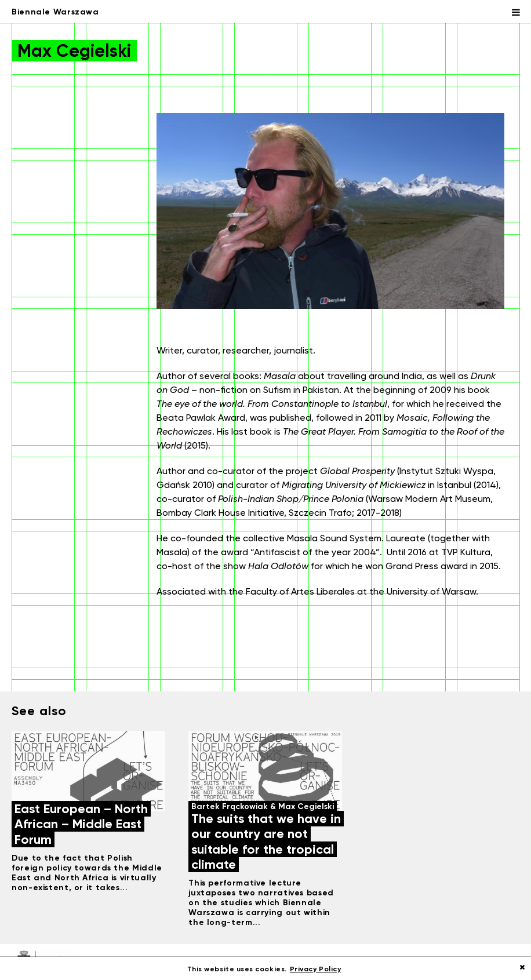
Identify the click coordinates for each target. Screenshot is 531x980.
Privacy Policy (316, 969)
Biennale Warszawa (55, 12)
